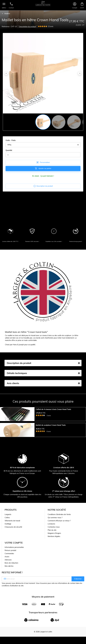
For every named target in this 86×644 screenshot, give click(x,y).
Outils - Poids (11, 140)
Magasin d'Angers (54, 574)
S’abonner (78, 620)
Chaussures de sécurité (13, 568)
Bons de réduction (11, 604)
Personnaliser (43, 162)
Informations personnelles (14, 588)
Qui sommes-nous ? (55, 559)
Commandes (9, 594)
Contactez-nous (54, 568)
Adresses (8, 601)
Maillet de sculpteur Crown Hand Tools (51, 446)
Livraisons (51, 565)
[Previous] (6, 73)
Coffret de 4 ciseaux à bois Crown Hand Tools (53, 409)
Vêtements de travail (12, 562)
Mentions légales (54, 577)
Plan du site (52, 571)
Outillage (8, 565)
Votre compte (14, 584)
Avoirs (7, 598)
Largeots (8, 555)
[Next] (80, 73)
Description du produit (27, 27)
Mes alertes (9, 607)
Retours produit (10, 591)
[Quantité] (43, 155)
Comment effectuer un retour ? (59, 562)
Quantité (9, 150)
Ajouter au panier (43, 168)
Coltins (7, 559)
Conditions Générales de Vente (59, 555)
